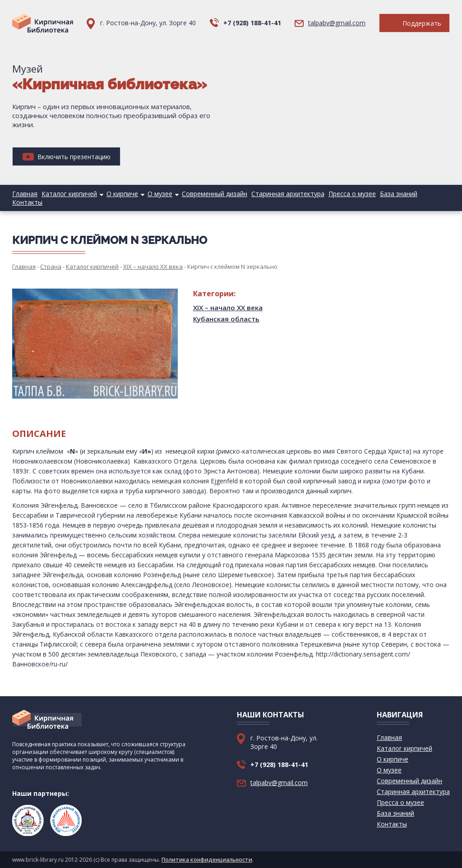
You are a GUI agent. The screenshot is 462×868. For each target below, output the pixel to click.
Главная (25, 194)
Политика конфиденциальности (207, 860)
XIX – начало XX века (228, 308)
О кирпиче (122, 194)
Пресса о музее (352, 194)
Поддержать (414, 23)
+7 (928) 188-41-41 (252, 23)
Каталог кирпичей (69, 194)
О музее (160, 194)
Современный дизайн (215, 194)
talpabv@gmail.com (337, 23)
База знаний (399, 194)
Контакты (27, 202)
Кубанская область (226, 319)
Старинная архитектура (288, 194)
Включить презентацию (67, 157)
